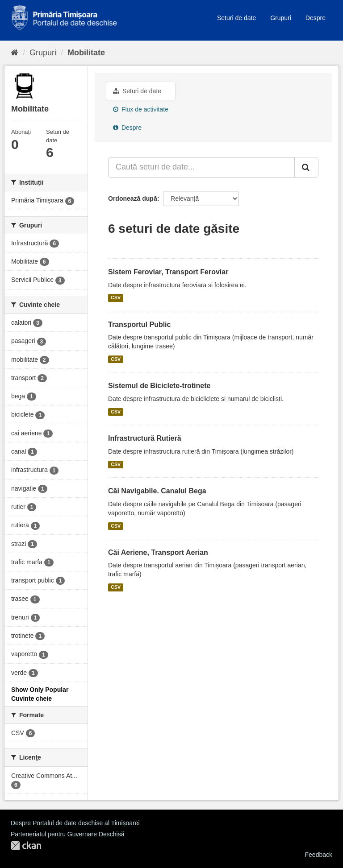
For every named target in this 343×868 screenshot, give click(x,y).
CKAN (26, 845)
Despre (316, 18)
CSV (116, 298)
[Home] (15, 53)
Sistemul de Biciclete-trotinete (159, 386)
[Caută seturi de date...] (201, 167)
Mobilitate (86, 53)
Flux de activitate (141, 109)
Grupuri (281, 18)
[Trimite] (306, 167)
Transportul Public (139, 324)
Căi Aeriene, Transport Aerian (158, 552)
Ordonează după (133, 198)
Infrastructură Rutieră (145, 438)
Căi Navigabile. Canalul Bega (157, 491)
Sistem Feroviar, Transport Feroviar (168, 272)
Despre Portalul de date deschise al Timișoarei (75, 823)
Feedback (319, 855)
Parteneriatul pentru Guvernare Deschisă (67, 834)
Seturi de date (236, 18)
